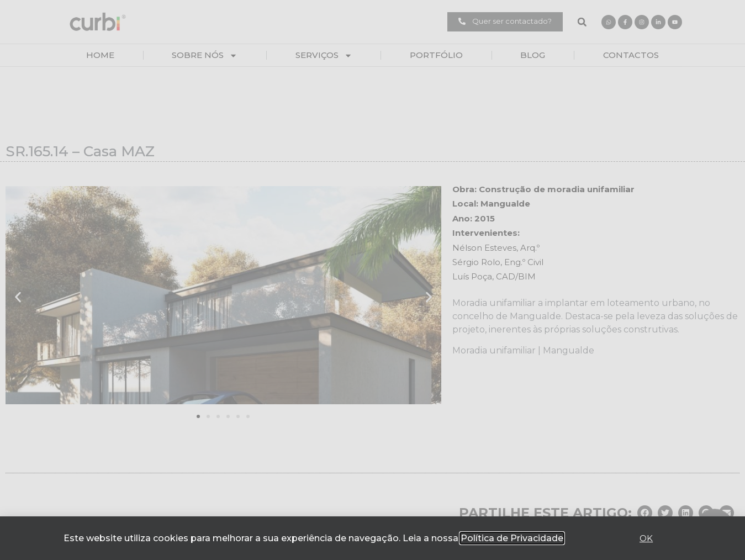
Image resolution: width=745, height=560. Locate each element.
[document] (372, 280)
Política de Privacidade (512, 538)
